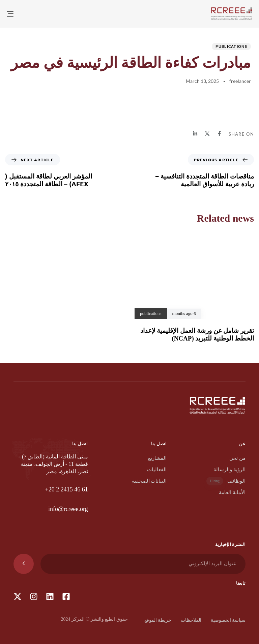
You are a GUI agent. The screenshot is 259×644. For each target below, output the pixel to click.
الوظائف (226, 481)
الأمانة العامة (232, 492)
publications (231, 46)
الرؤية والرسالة (229, 470)
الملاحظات (191, 620)
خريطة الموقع (158, 620)
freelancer (240, 81)
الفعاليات (157, 470)
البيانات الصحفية (149, 481)
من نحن (237, 458)
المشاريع (157, 458)
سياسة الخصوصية (228, 620)
